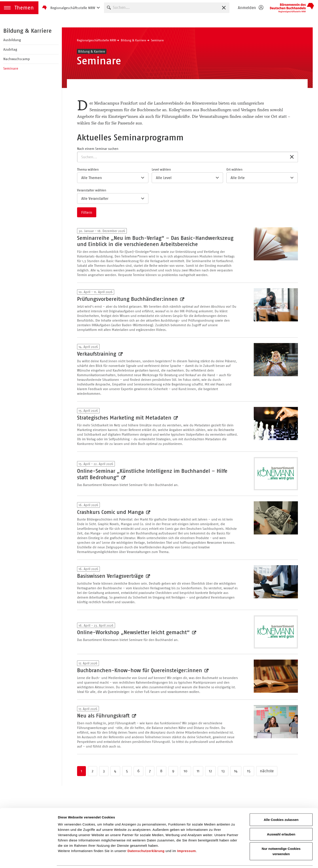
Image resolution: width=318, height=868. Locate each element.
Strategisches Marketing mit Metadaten (125, 418)
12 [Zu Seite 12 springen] (210, 771)
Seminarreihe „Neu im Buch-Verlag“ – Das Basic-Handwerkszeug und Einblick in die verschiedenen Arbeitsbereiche (155, 241)
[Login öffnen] (250, 8)
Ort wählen (234, 169)
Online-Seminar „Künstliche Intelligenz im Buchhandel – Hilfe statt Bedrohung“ (152, 474)
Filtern (87, 212)
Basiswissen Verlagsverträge (111, 576)
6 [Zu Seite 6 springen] (138, 771)
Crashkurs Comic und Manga (111, 512)
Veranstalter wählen (92, 190)
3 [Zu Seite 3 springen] (104, 771)
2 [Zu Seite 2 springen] (93, 771)
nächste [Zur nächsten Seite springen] (267, 771)
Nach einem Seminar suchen (98, 149)
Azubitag (10, 49)
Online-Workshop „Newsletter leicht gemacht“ (134, 632)
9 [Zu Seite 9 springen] (173, 771)
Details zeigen (235, 859)
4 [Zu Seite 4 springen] (115, 771)
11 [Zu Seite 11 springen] (198, 771)
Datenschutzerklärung (146, 836)
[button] (19, 8)
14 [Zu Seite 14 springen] (236, 771)
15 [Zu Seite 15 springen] (249, 771)
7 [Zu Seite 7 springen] (150, 771)
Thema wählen (88, 169)
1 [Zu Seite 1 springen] (81, 771)
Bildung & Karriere (27, 31)
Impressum (186, 836)
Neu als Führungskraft (104, 716)
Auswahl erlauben (281, 819)
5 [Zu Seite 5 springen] (127, 771)
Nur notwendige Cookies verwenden (281, 836)
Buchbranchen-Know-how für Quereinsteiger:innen (140, 670)
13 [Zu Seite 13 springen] (223, 771)
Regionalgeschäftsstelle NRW (96, 40)
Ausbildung (12, 40)
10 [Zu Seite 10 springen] (185, 771)
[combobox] (167, 8)
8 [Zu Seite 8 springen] (161, 771)
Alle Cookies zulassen (281, 805)
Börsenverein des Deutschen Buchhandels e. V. (292, 8)
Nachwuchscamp (17, 59)
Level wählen (161, 169)
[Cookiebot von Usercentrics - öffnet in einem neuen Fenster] (29, 859)
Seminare (11, 68)
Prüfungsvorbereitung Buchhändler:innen (128, 299)
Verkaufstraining (97, 354)
